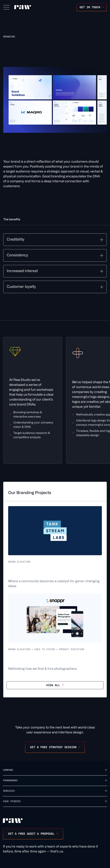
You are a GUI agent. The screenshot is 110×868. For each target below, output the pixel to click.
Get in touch (90, 7)
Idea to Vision (45, 649)
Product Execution (71, 649)
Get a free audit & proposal (31, 834)
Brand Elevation (19, 562)
